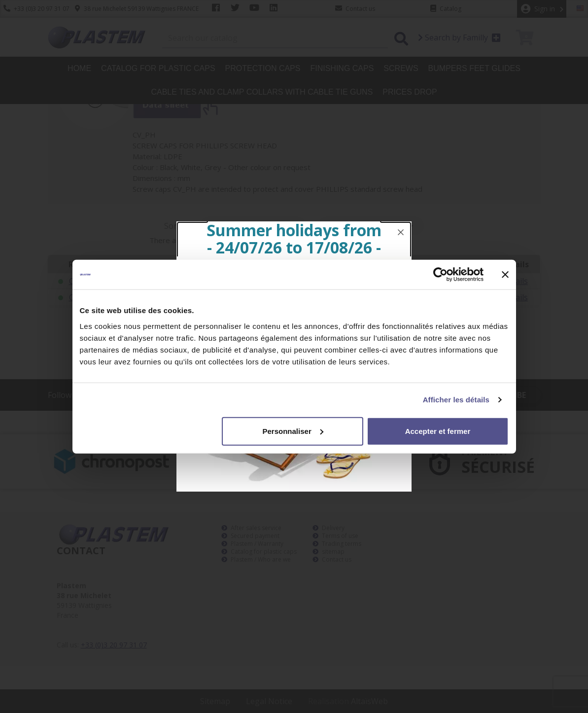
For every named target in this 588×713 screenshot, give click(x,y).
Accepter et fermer (438, 431)
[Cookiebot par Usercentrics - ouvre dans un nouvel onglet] (440, 275)
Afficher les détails (456, 400)
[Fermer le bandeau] (505, 275)
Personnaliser (293, 431)
